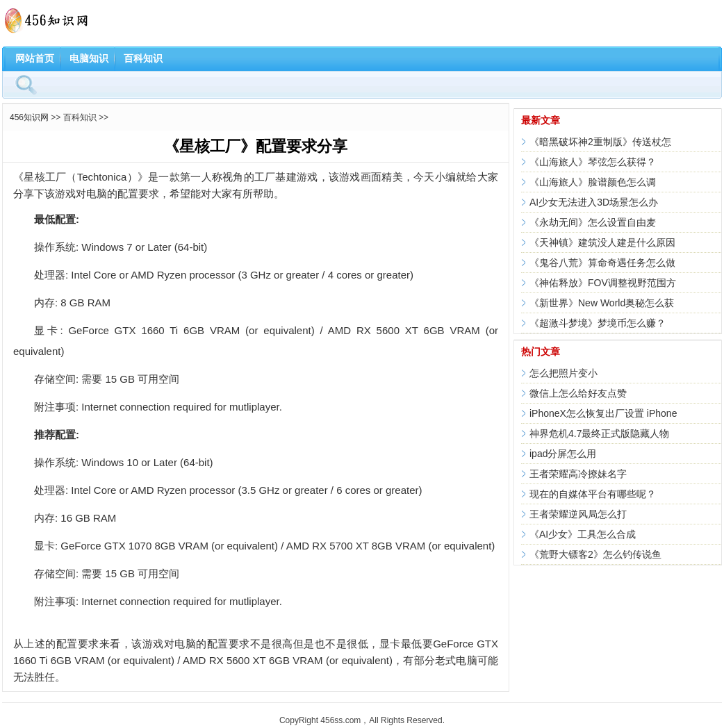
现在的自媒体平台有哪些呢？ (593, 494)
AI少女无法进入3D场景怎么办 (594, 202)
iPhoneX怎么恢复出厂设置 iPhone (603, 413)
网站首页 (35, 58)
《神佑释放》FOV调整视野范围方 (603, 283)
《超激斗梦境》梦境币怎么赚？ (598, 323)
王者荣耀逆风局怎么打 (578, 514)
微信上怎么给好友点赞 (578, 393)
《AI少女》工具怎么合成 (583, 534)
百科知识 (143, 58)
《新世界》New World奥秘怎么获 (602, 303)
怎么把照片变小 (563, 373)
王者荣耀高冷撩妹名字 (578, 474)
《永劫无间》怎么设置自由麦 (593, 222)
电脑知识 (89, 58)
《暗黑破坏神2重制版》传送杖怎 (600, 142)
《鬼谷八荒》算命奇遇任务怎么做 (602, 263)
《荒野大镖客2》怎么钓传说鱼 (595, 554)
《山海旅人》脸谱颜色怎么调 (593, 182)
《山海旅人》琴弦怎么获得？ (593, 162)
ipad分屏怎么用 (563, 454)
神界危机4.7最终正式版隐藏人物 (599, 433)
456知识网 (29, 117)
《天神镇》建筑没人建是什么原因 (602, 242)
